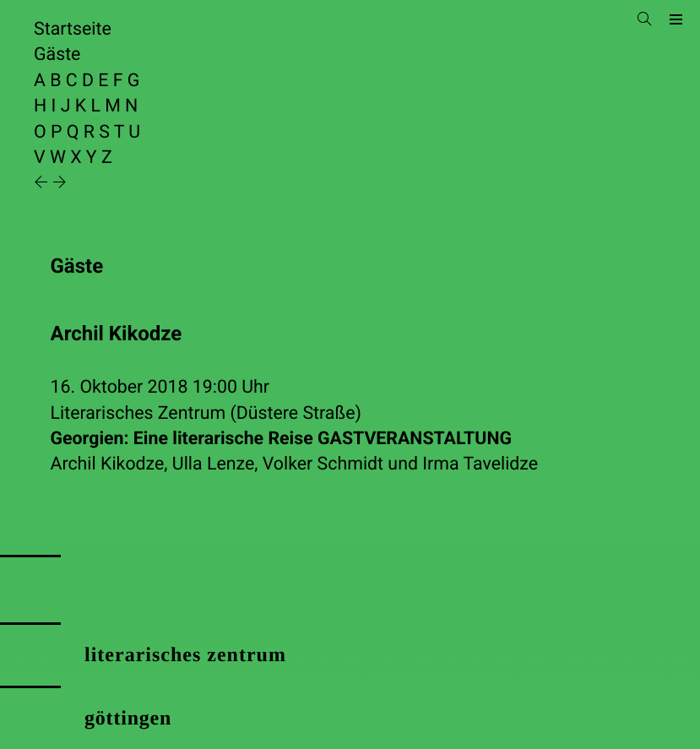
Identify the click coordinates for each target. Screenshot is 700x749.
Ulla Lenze (213, 464)
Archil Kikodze (108, 464)
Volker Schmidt (323, 464)
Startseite (73, 29)
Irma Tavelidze (480, 464)
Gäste (57, 54)
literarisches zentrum (185, 655)
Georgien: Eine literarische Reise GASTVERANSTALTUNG (281, 439)
